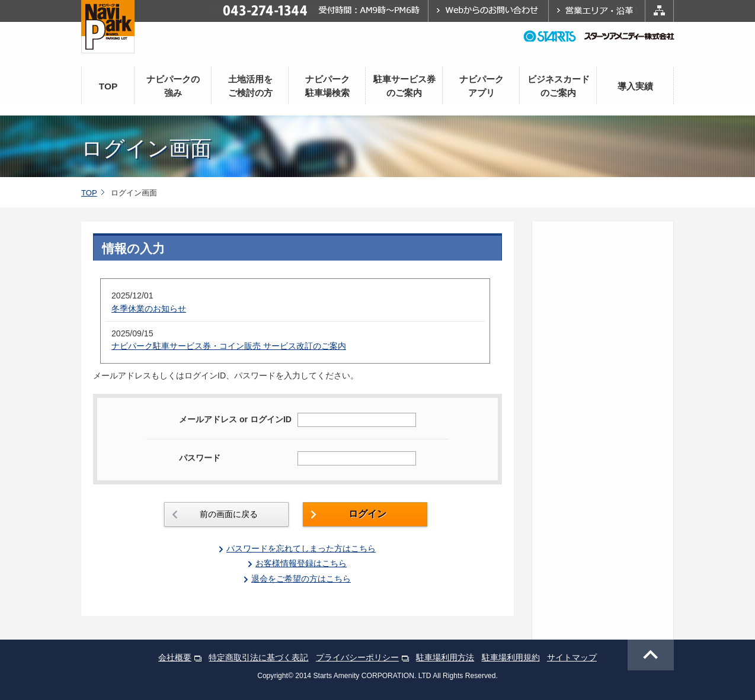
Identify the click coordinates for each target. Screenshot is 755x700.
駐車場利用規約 (511, 657)
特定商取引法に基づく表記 (258, 657)
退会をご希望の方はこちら (301, 579)
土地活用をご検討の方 (250, 86)
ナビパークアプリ (482, 86)
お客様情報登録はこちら (301, 563)
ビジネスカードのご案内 (559, 86)
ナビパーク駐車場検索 (327, 86)
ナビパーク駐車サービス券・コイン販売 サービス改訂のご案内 (229, 346)
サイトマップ (572, 657)
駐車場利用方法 (445, 657)
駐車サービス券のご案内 (404, 86)
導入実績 (635, 86)
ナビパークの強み (173, 86)
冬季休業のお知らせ (149, 309)
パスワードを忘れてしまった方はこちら (301, 548)
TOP (108, 86)
